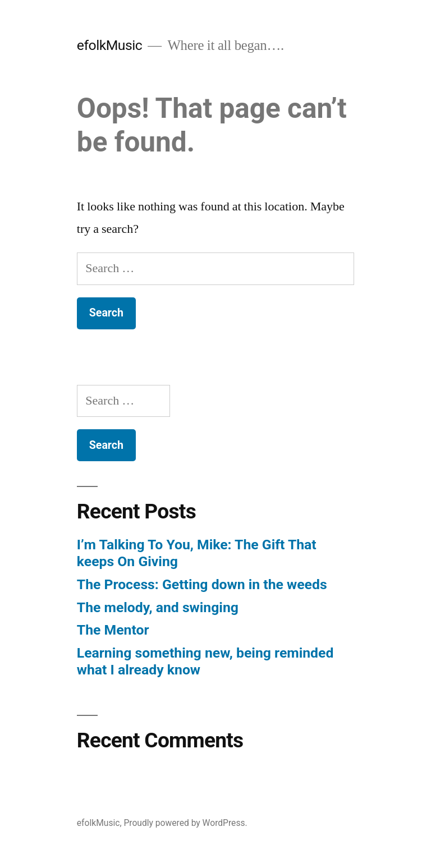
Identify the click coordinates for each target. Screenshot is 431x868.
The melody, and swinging (158, 607)
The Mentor (113, 630)
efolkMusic (109, 45)
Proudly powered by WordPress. (185, 823)
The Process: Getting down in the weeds (202, 584)
